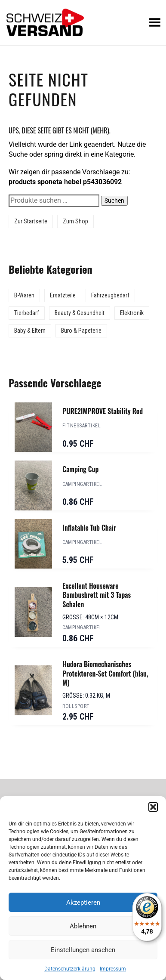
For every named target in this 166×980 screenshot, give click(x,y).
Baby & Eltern (30, 331)
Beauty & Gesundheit (80, 313)
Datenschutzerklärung (70, 969)
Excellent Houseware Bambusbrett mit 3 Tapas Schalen (97, 595)
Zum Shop (75, 221)
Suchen (114, 201)
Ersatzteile (63, 295)
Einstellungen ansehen (83, 950)
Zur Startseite (31, 221)
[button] (153, 807)
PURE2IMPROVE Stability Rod (103, 411)
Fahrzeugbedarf (110, 295)
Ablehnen (83, 926)
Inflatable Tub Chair (89, 528)
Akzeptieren (83, 903)
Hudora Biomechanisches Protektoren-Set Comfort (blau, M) (105, 673)
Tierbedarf (27, 313)
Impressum (113, 969)
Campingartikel (82, 484)
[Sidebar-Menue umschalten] (83, 46)
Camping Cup (80, 469)
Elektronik (132, 313)
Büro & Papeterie (81, 331)
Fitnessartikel (81, 426)
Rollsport (76, 706)
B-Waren (24, 295)
